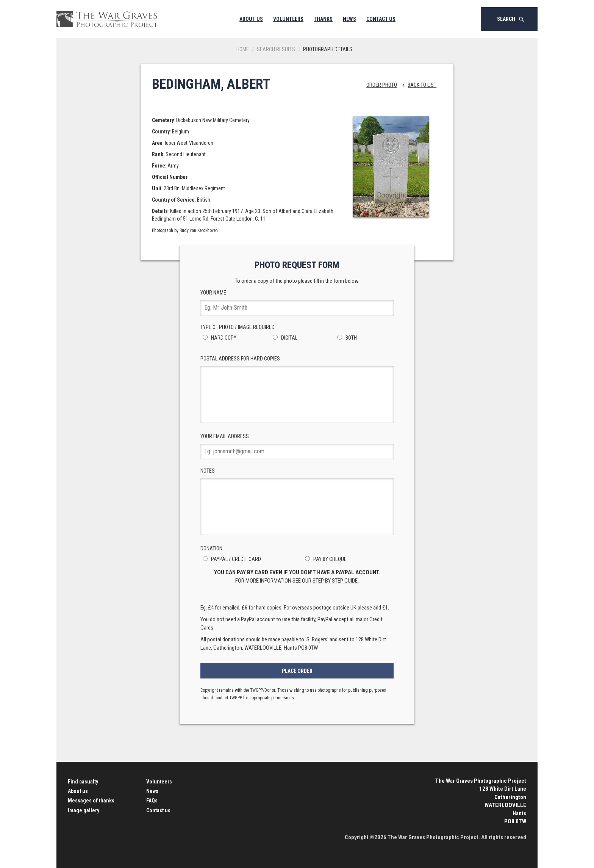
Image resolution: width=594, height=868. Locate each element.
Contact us (158, 810)
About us (78, 791)
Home (243, 49)
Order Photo (382, 85)
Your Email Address (297, 446)
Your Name (297, 303)
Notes (297, 501)
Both (346, 338)
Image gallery (84, 810)
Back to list (417, 85)
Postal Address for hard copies (297, 389)
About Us (251, 19)
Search (511, 19)
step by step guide (335, 581)
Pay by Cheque (325, 559)
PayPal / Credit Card (231, 559)
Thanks (323, 19)
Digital (284, 338)
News (349, 19)
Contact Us (381, 19)
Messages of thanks (91, 801)
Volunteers (288, 19)
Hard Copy (218, 338)
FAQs (152, 801)
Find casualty (83, 782)
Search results (276, 49)
